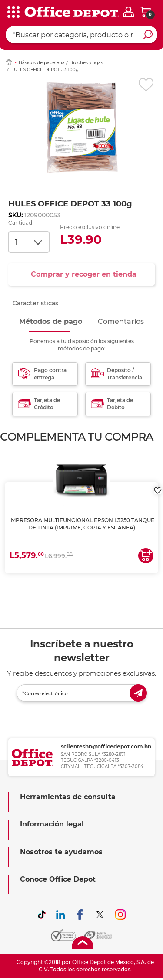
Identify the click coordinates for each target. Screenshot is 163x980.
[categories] (13, 13)
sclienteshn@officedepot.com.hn (106, 746)
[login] (128, 12)
